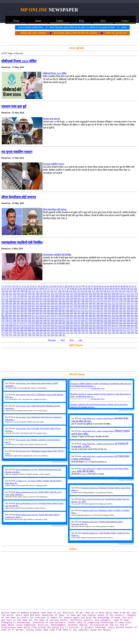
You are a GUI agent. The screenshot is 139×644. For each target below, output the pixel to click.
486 (90, 316)
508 (37, 318)
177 (11, 296)
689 (41, 330)
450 (90, 313)
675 (125, 328)
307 (94, 303)
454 (106, 313)
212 (7, 298)
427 (3, 313)
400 (37, 311)
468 (22, 316)
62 (24, 289)
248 (7, 301)
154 (60, 294)
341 (87, 306)
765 (56, 335)
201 (102, 296)
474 (45, 316)
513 (56, 318)
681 (11, 330)
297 (56, 303)
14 (28, 286)
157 (71, 294)
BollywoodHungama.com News (27, 470)
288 (22, 303)
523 (94, 318)
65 (32, 289)
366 (45, 308)
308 (98, 303)
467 (18, 316)
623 (64, 325)
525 (102, 318)
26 (60, 286)
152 (52, 294)
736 (83, 333)
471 (33, 316)
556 (83, 321)
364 (37, 308)
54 (2, 289)
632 (98, 325)
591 (79, 323)
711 (125, 330)
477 (56, 316)
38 (94, 286)
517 (71, 318)
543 (33, 321)
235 (94, 298)
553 (71, 321)
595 (94, 323)
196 (83, 296)
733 (71, 333)
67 (38, 289)
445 (71, 313)
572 (7, 323)
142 (14, 294)
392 (7, 311)
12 (22, 286)
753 (11, 335)
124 (82, 291)
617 (41, 325)
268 (83, 301)
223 (48, 298)
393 (11, 311)
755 (18, 335)
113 (41, 291)
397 (26, 311)
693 (56, 330)
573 (11, 323)
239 (109, 298)
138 (135, 291)
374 (75, 308)
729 (56, 333)
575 (18, 323)
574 (14, 323)
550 (60, 321)
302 (75, 303)
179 (18, 296)
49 (124, 286)
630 (90, 325)
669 (102, 328)
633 (102, 325)
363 (33, 308)
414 (90, 311)
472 (37, 316)
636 (113, 325)
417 (102, 311)
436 (37, 313)
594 (90, 323)
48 (122, 286)
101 (132, 289)
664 (83, 328)
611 (18, 325)
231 (79, 298)
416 (98, 311)
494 (121, 316)
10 (17, 286)
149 (41, 294)
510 (45, 318)
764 (52, 335)
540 (22, 321)
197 (87, 296)
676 (128, 328)
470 (30, 316)
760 (37, 335)
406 (60, 311)
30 (71, 286)
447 (79, 313)
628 (83, 325)
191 (64, 296)
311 (109, 303)
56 (8, 289)
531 (124, 318)
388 (128, 308)
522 (90, 318)
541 (26, 321)
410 (75, 311)
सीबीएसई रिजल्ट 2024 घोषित (19, 61)
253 (26, 301)
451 (94, 313)
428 (7, 313)
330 (45, 306)
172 (128, 294)
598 (106, 323)
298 (60, 303)
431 (18, 313)
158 (75, 294)
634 (105, 325)
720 (22, 333)
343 (94, 306)
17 (36, 286)
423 (124, 311)
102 (135, 289)
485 (87, 316)
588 (68, 323)
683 (18, 330)
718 (14, 333)
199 (94, 296)
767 (64, 335)
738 (90, 333)
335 (64, 306)
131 (108, 291)
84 (84, 289)
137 (131, 291)
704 (98, 330)
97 (119, 289)
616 (37, 325)
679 (3, 330)
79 (70, 289)
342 (90, 306)
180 (22, 296)
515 (64, 318)
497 (132, 316)
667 (94, 328)
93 (108, 289)
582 (45, 323)
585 (56, 323)
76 (62, 289)
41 (103, 286)
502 (14, 318)
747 (125, 333)
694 (60, 330)
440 (52, 313)
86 (89, 289)
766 (60, 335)
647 (18, 328)
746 (121, 333)
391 (3, 311)
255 (33, 301)
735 (79, 333)
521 (86, 318)
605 (132, 323)
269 (87, 301)
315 (124, 303)
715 (3, 333)
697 (71, 330)
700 (83, 330)
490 (106, 316)
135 (124, 291)
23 (52, 286)
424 (128, 311)
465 (11, 316)
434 (30, 313)
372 (68, 308)
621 (56, 325)
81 (76, 289)
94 (111, 289)
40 (100, 286)
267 (79, 301)
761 (41, 335)
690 (45, 330)
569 (132, 321)
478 (60, 316)
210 (136, 296)
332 (52, 306)
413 (86, 311)
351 (125, 306)
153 (56, 294)
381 (102, 308)
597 (102, 323)
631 (94, 325)
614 (29, 325)
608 (7, 325)
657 (56, 328)
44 (111, 286)
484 (83, 316)
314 (121, 303)
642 (136, 325)
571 (3, 323)
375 (79, 308)
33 (79, 286)
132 (112, 291)
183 (33, 296)
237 (102, 298)
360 (22, 308)
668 (98, 328)
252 (22, 301)
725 (41, 333)
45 (113, 286)
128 (97, 291)
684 (22, 330)
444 (68, 313)
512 (52, 318)
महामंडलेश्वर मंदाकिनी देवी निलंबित (22, 243)
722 (30, 333)
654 (45, 328)
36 (89, 286)
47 (119, 286)
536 (7, 321)
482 (75, 316)
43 (108, 286)
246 (136, 298)
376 (83, 308)
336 (68, 306)
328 (37, 306)
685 (26, 330)
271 (94, 301)
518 (75, 318)
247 (3, 301)
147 (33, 294)
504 (22, 318)
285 (11, 303)
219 (33, 298)
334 (60, 306)
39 (97, 286)
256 (37, 301)
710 (121, 330)
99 (125, 289)
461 (132, 313)
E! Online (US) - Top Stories (26, 481)
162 (90, 294)
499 (3, 318)
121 (70, 291)
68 (40, 289)
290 (30, 303)
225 (56, 298)
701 (87, 330)
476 (52, 316)
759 (33, 335)
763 (49, 335)
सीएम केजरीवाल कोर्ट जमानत (19, 197)
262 (60, 301)
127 (93, 291)
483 (79, 316)
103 (3, 291)
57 (11, 289)
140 (7, 294)
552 (68, 321)
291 (33, 303)
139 (3, 294)
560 (98, 321)
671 (109, 328)
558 (90, 321)
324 (22, 306)
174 (136, 294)
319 (3, 306)
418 (105, 311)
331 (49, 306)
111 (33, 291)
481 (71, 316)
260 (52, 301)
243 (124, 298)
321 (11, 306)
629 (86, 325)
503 (18, 318)
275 (109, 301)
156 (68, 294)
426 (136, 311)
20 (44, 286)
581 (41, 323)
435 (33, 313)
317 (132, 303)
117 (55, 291)
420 (113, 311)
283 (3, 303)
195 (79, 296)
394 (14, 311)
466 (14, 316)
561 (102, 321)
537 (11, 321)
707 (109, 330)
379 (94, 308)
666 (90, 328)
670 (106, 328)
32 (77, 286)
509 (41, 318)
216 (22, 298)
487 (94, 316)
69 (43, 289)
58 (13, 289)
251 (18, 301)
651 (33, 328)
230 (75, 298)
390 (136, 308)
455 (109, 313)
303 (79, 303)
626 (75, 325)
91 (103, 289)
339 (79, 306)
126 (89, 291)
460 (128, 313)
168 (113, 294)
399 (33, 311)
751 (3, 335)
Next (63, 340)
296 (52, 303)
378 (90, 308)
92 (106, 289)
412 (83, 311)
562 (106, 321)
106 (14, 291)
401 (41, 311)
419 (109, 311)
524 (98, 318)
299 (64, 303)
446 (75, 313)
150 (45, 294)
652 (37, 328)
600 (113, 323)
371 (64, 308)
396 (22, 311)
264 (68, 301)
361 (26, 308)
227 (64, 298)
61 (21, 289)
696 (68, 330)
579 (33, 323)
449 (87, 313)
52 (132, 286)
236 (98, 298)
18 (39, 286)
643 (3, 328)
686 (30, 330)
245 (132, 298)
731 (64, 333)
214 (14, 298)
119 (63, 291)
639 (124, 325)
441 (56, 313)
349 (117, 306)
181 (26, 296)
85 (87, 289)
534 (136, 318)
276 (113, 301)
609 (11, 325)
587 (64, 323)
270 (90, 301)
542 (30, 321)
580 (37, 323)
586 (60, 323)
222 (45, 298)
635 (109, 325)
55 (5, 289)
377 (87, 308)
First (72, 340)
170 (121, 294)
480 (68, 316)
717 (11, 333)
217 (26, 298)
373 (71, 308)
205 (117, 296)
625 (71, 325)
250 (14, 301)
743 (109, 333)
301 (71, 303)
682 (14, 330)
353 (132, 306)
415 (94, 311)
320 (7, 306)
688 (37, 330)
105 (11, 291)
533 (132, 318)
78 (68, 289)
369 (56, 308)
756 (22, 335)
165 (102, 294)
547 (49, 321)
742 (106, 333)
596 (98, 323)
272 (98, 301)
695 (64, 330)
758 (30, 335)
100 (128, 289)
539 (18, 321)
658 (60, 328)
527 (109, 318)
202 (106, 296)
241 (117, 298)
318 (136, 303)
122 (74, 291)
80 (73, 289)
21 (47, 286)
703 (94, 330)
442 (60, 313)
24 (55, 286)
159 (79, 294)
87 (92, 289)
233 (86, 298)
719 (18, 333)
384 (113, 308)
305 (87, 303)
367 (49, 308)
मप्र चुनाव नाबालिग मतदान (17, 152)
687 (33, 330)
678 (136, 328)
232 (83, 298)
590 (75, 323)
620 (52, 325)
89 (97, 289)
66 (35, 289)
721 (26, 333)
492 (113, 316)
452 (98, 313)
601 (117, 323)
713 (132, 330)
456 (113, 313)
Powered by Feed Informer (59, 462)
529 (117, 318)
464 (7, 316)
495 (125, 316)
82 (78, 289)
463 (3, 316)
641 (132, 325)
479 (64, 316)
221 (41, 298)
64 (30, 289)
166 (106, 294)
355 (3, 308)
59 (16, 289)
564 (113, 321)
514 (60, 318)
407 (64, 311)
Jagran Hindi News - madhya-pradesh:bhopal (98, 418)
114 (44, 291)
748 (128, 333)
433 (26, 313)
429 (11, 313)
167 (109, 294)
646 (14, 328)
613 (26, 325)
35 (86, 286)
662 (75, 328)
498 (136, 316)
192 (68, 296)
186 (45, 296)
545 (41, 321)
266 (75, 301)
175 (3, 296)
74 (57, 289)
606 (136, 323)
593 (87, 323)
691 (49, 330)
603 (125, 323)
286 (14, 303)
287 (18, 303)
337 (71, 306)
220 (37, 298)
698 (75, 330)
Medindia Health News (90, 488)
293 (41, 303)
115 (48, 291)
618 (45, 325)
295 (49, 303)
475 (49, 316)
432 (22, 313)
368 (52, 308)
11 (20, 286)
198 (90, 296)
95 (114, 289)
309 (102, 303)
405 (56, 311)
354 (136, 306)
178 (14, 296)
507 (33, 318)
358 (14, 308)
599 (109, 323)
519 (79, 318)
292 (37, 303)
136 (127, 291)
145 (26, 294)
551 (64, 321)
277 (117, 301)
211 (3, 298)
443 (64, 313)
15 (31, 286)
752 (7, 335)
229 (71, 298)
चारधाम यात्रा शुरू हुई (14, 106)
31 (74, 286)
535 (3, 321)
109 (26, 291)
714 (136, 330)
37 (92, 286)
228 (67, 298)
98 (122, 289)
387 (125, 308)
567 (125, 321)
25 (58, 286)
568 (128, 321)
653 (41, 328)
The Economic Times (23, 383)
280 (128, 301)
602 (121, 323)
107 (18, 291)
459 (125, 313)
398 (30, 311)
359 (18, 308)
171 (125, 294)
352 (128, 306)
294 (45, 303)
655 (49, 328)
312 (113, 303)
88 (95, 289)
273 (102, 301)
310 (106, 303)
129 (101, 291)
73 (54, 289)
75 (59, 289)
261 (56, 301)
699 (79, 330)
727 (49, 333)
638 (121, 325)
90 (100, 289)
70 (46, 289)
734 (75, 333)
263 (64, 301)
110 (30, 291)
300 (68, 303)
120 (67, 291)
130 (105, 291)
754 (14, 335)
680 (7, 330)
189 (56, 296)
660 (68, 328)
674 (121, 328)
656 (52, 328)
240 (113, 298)
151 (49, 294)
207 (125, 296)
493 (117, 316)
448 (83, 313)
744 (113, 333)
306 (90, 303)
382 (106, 308)
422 (121, 311)
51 (130, 286)
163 (94, 294)
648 (22, 328)
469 (26, 316)
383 (109, 308)
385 (117, 308)
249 (11, 301)
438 (45, 313)
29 (69, 286)
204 (113, 296)
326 (30, 306)
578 (30, 323)
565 (117, 321)
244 (128, 298)
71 (49, 289)
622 (60, 325)
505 (26, 318)
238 (105, 298)
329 (41, 306)
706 (106, 330)
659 (64, 328)
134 (120, 291)
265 (71, 301)
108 (22, 291)
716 (7, 333)
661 (71, 328)
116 (52, 291)
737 (87, 333)
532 (128, 318)
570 (136, 321)
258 (45, 301)
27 (63, 286)
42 (105, 286)
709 (117, 330)
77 (65, 289)
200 (98, 296)
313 (117, 303)
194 (75, 296)
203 (109, 296)
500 (7, 318)
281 (132, 301)
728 (52, 333)
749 (132, 333)
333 (56, 306)
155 (64, 294)
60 (19, 289)
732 (68, 333)
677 (132, 328)
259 (49, 301)
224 (52, 298)
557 (87, 321)
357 (11, 308)
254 (30, 301)
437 (41, 313)
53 (135, 286)
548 (52, 321)
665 (87, 328)
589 (71, 323)
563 (109, 321)
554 (75, 321)
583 (49, 323)
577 (26, 323)
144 (22, 294)
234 (90, 298)
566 (121, 321)
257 (41, 301)
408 (68, 311)
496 (128, 316)
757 (26, 335)
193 (71, 296)
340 (83, 306)
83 (81, 289)
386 (121, 308)
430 (14, 313)
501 (11, 318)
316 (128, 303)
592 (83, 323)
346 (106, 306)
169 (117, 294)
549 (56, 321)
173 (132, 294)
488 (98, 316)
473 (41, 316)
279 (125, 301)
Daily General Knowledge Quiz (93, 499)
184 (37, 296)
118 (59, 291)
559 (94, 321)
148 (37, 294)
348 (113, 306)
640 (128, 325)
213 (10, 298)
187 (49, 296)
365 (41, 308)
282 (136, 301)
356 (7, 308)
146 (30, 294)
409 (71, 311)
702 (90, 330)
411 (79, 311)
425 (132, 311)
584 (52, 323)
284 (7, 303)
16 (33, 286)
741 (102, 333)
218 (29, 298)
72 (51, 289)
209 (132, 296)
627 (79, 325)
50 (127, 286)
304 (83, 303)
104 (7, 291)
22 (50, 286)
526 (105, 318)
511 (49, 318)
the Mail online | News (98, 388)
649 (26, 328)
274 (106, 301)
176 (7, 296)
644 (7, 328)
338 (75, 306)
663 (79, 328)
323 (18, 306)
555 (79, 321)
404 (52, 311)
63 (27, 289)
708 (113, 330)
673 (117, 328)
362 (30, 308)
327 (33, 306)
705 (102, 330)
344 (98, 306)
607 (3, 325)
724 (37, 333)
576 (22, 323)
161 (87, 294)
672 (113, 328)
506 (30, 318)
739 (94, 333)
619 (48, 325)
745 (117, 333)
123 (78, 291)
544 (37, 321)
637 (117, 325)
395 (18, 311)
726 (45, 333)
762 (45, 335)
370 (60, 308)
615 (33, 325)
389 (132, 308)
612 (22, 325)
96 (116, 289)
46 (116, 286)
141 (11, 294)
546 (45, 321)
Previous (52, 340)
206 (121, 296)
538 (14, 321)
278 (121, 301)
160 (83, 294)
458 (121, 313)
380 (98, 308)
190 (60, 296)
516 (67, 318)
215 (18, 298)
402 (45, 311)
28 (66, 286)
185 (41, 296)
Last (80, 340)
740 (98, 333)
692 (52, 330)
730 (60, 333)
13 (25, 286)
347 (109, 306)
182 (30, 296)
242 (121, 298)
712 (128, 330)
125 (86, 291)
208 (128, 296)
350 (121, 306)
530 (121, 318)
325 (26, 306)
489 (102, 316)
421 (117, 311)
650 (30, 328)
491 (109, 316)
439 (49, 313)
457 (117, 313)
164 (98, 294)
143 (18, 294)
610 (14, 325)
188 (52, 296)
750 (136, 333)
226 (60, 298)
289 (26, 303)
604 (128, 323)
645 (11, 328)
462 (136, 313)
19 (41, 286)
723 (33, 333)
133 (116, 291)
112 (37, 291)
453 (102, 313)
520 (83, 318)
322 (14, 306)
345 (102, 306)
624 (67, 325)
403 (49, 311)
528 (113, 318)
